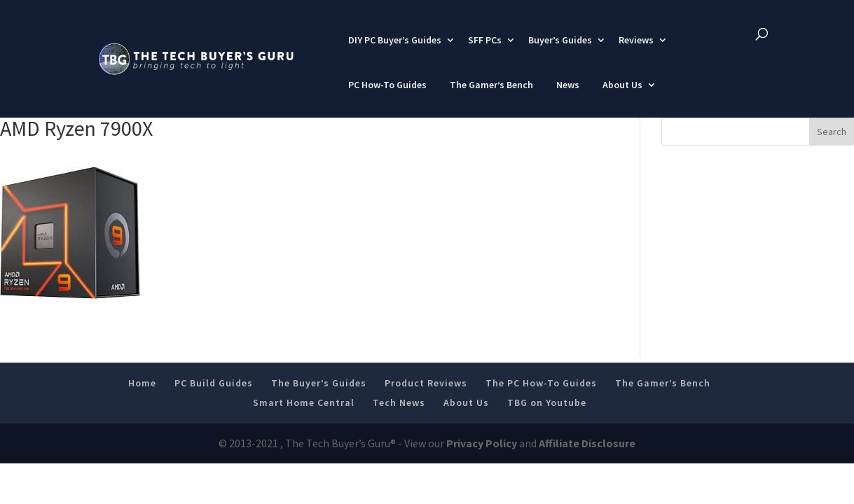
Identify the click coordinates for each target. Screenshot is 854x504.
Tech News (399, 402)
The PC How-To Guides (541, 383)
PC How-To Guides (387, 85)
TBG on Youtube (547, 402)
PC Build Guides (214, 383)
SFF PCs (485, 40)
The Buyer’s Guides (319, 383)
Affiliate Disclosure (587, 443)
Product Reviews (426, 383)
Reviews (636, 40)
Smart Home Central (304, 402)
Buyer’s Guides (560, 40)
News (568, 85)
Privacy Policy (482, 443)
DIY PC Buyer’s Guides (395, 40)
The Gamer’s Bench (491, 85)
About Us (622, 85)
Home (142, 383)
